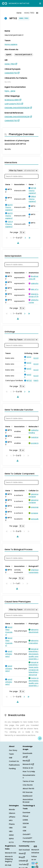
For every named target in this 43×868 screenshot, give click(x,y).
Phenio (12, 824)
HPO (11, 820)
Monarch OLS (11, 853)
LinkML (25, 820)
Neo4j (26, 761)
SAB (11, 758)
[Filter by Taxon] (23, 171)
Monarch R (28, 764)
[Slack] (37, 863)
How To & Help (29, 771)
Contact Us (14, 761)
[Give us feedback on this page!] (40, 738)
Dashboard (27, 796)
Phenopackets (29, 842)
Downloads (27, 753)
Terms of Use (28, 781)
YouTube (24, 864)
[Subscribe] (33, 863)
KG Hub (8, 865)
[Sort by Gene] (11, 184)
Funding (12, 768)
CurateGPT (27, 838)
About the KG (28, 789)
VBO (11, 831)
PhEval (25, 816)
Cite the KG (28, 785)
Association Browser (28, 801)
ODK (24, 831)
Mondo (12, 809)
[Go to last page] (29, 238)
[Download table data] (18, 243)
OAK (24, 827)
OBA (11, 828)
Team (11, 754)
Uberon (12, 813)
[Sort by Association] (26, 184)
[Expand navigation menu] (40, 3)
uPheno (12, 817)
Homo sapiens (11, 44)
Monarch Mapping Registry (9, 859)
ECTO (11, 842)
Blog (22, 857)
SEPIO (11, 839)
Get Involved (24, 850)
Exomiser (26, 812)
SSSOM (26, 823)
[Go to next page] (25, 238)
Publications (14, 765)
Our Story (13, 750)
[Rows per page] (22, 232)
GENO (11, 835)
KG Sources (28, 792)
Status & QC (28, 768)
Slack (22, 853)
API (25, 757)
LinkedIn (23, 861)
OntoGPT (27, 834)
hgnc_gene (10, 91)
